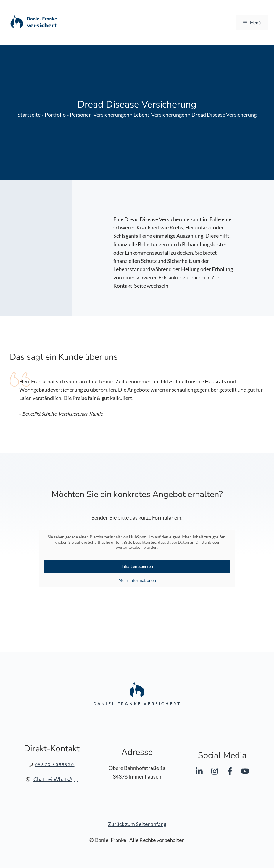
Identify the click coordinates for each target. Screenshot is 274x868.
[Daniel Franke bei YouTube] (245, 772)
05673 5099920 (55, 765)
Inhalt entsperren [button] (137, 566)
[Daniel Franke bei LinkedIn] (199, 772)
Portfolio (55, 115)
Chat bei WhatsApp (56, 779)
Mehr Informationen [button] (137, 580)
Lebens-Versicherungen (160, 115)
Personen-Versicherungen (100, 115)
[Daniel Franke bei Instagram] (215, 772)
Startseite (29, 115)
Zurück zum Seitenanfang (137, 824)
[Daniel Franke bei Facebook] (230, 772)
